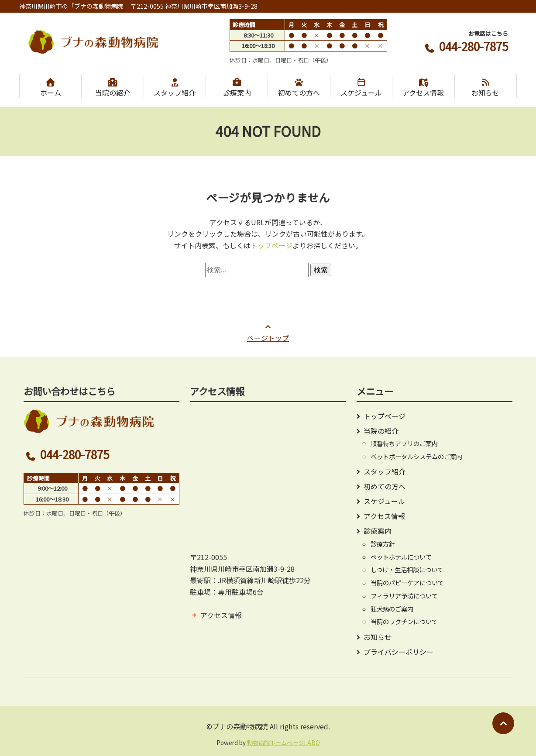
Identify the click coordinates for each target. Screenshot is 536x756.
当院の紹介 (112, 88)
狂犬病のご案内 (392, 609)
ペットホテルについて (401, 557)
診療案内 (237, 88)
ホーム (50, 88)
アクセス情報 (423, 88)
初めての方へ (299, 88)
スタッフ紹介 (175, 88)
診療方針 (383, 544)
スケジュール (361, 88)
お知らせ (486, 88)
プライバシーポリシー (399, 652)
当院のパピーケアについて (407, 582)
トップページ (271, 245)
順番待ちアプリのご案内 (404, 443)
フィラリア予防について (404, 596)
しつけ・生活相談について (407, 569)
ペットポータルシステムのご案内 (416, 456)
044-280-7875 (465, 46)
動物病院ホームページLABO (283, 743)
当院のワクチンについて (404, 621)
